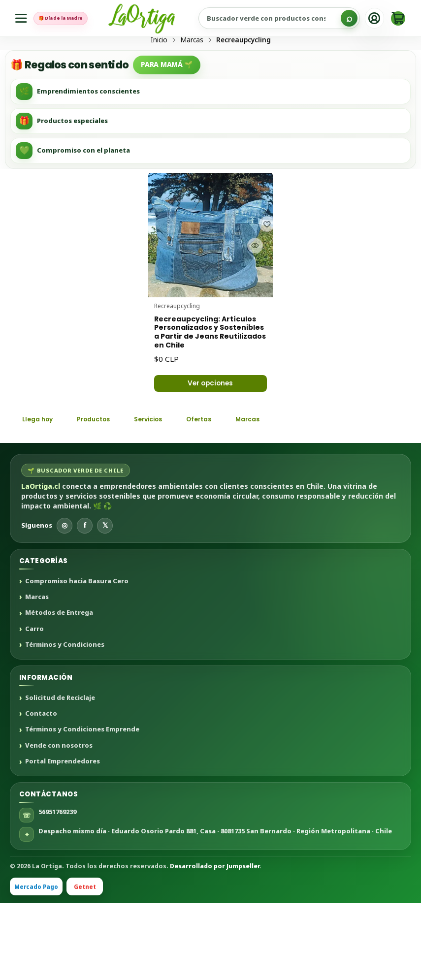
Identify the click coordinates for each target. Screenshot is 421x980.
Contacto (41, 790)
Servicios (168, 495)
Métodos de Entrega (59, 690)
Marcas (192, 77)
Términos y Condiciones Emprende (82, 807)
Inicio (159, 77)
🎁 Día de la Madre (73, 18)
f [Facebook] (85, 602)
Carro (34, 706)
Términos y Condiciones (65, 722)
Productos (105, 495)
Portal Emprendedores (63, 838)
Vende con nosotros (59, 822)
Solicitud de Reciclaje (60, 775)
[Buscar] (349, 18)
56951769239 (57, 888)
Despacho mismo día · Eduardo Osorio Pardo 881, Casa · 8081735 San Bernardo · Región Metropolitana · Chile (215, 908)
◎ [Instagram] (65, 602)
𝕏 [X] (105, 602)
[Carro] (398, 18)
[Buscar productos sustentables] (291, 18)
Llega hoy (41, 495)
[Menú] (23, 18)
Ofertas (227, 495)
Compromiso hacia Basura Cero (77, 658)
